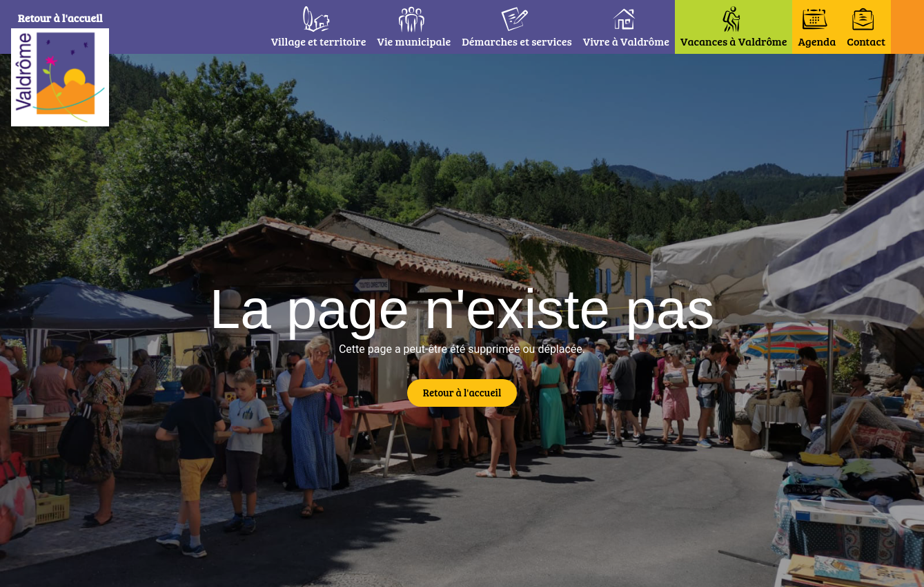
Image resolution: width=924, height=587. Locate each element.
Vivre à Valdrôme (626, 41)
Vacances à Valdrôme (734, 41)
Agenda (817, 41)
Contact (866, 41)
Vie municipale (414, 41)
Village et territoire (319, 41)
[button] (907, 27)
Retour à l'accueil (63, 18)
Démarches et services (517, 41)
